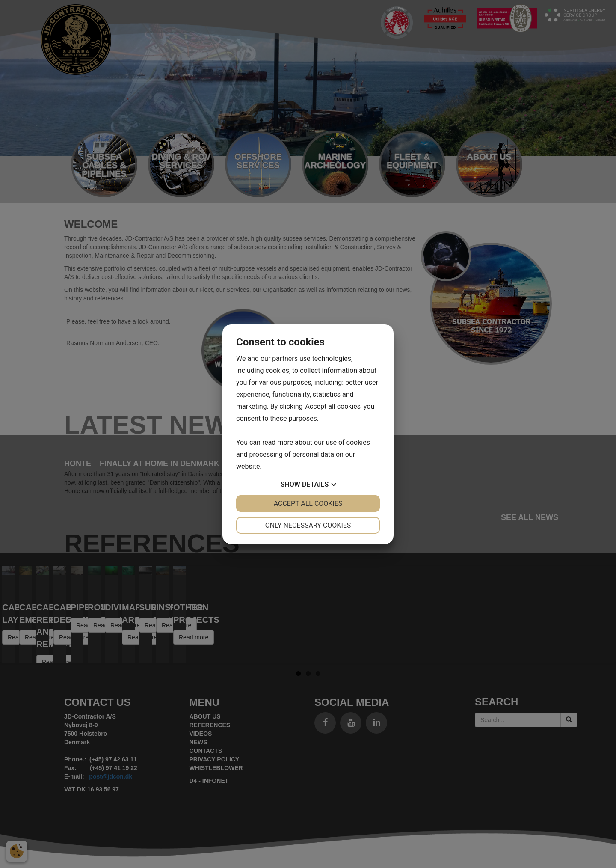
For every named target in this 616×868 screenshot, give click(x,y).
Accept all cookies (308, 504)
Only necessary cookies (308, 525)
